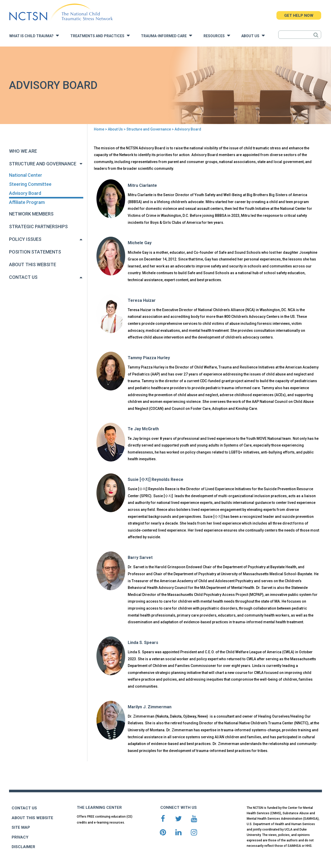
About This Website (33, 264)
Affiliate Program (27, 202)
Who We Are (23, 151)
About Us (253, 36)
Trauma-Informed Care (167, 36)
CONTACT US (24, 808)
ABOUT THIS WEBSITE (32, 818)
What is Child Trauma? (34, 36)
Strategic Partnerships (38, 226)
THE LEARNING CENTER (99, 808)
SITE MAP (21, 827)
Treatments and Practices (100, 36)
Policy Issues (25, 239)
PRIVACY (20, 837)
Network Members (31, 214)
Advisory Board (25, 193)
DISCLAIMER (23, 847)
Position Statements (35, 252)
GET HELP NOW (299, 16)
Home (99, 129)
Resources (217, 36)
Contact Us (23, 277)
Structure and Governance (149, 129)
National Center (26, 175)
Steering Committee (30, 184)
